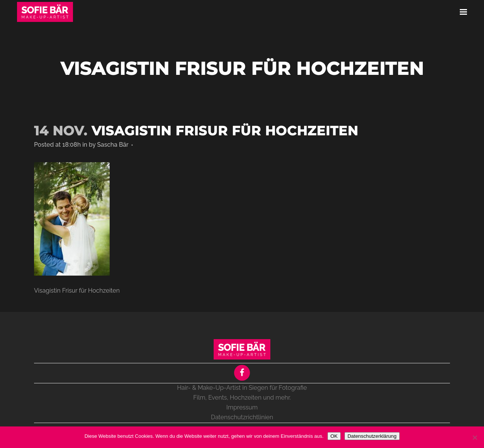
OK (334, 436)
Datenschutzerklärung (372, 436)
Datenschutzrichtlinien (242, 417)
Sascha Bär (113, 145)
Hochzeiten (246, 398)
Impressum (242, 407)
